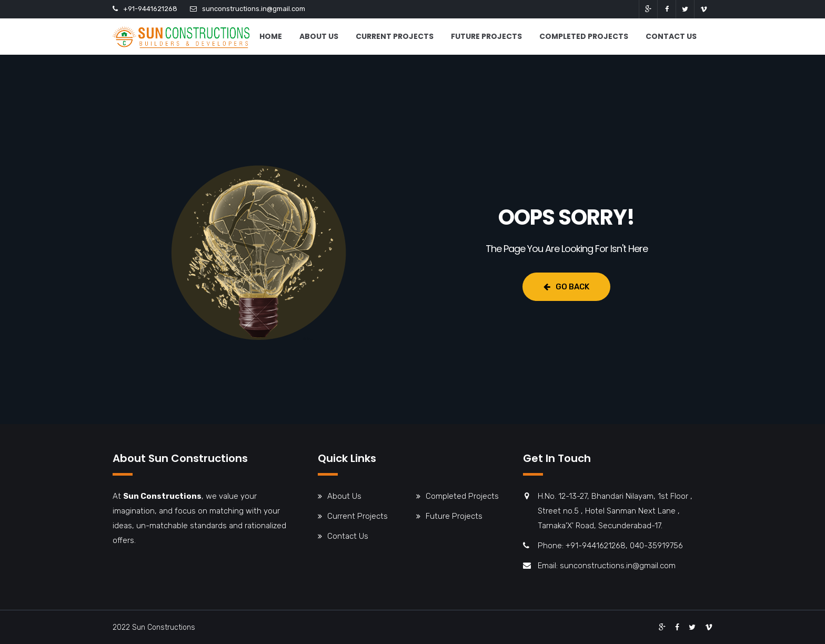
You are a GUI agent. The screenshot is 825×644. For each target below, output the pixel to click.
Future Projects (486, 36)
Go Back (566, 287)
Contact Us (671, 36)
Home (271, 36)
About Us (319, 36)
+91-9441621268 (150, 9)
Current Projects (395, 36)
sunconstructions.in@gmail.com (254, 9)
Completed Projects (584, 36)
